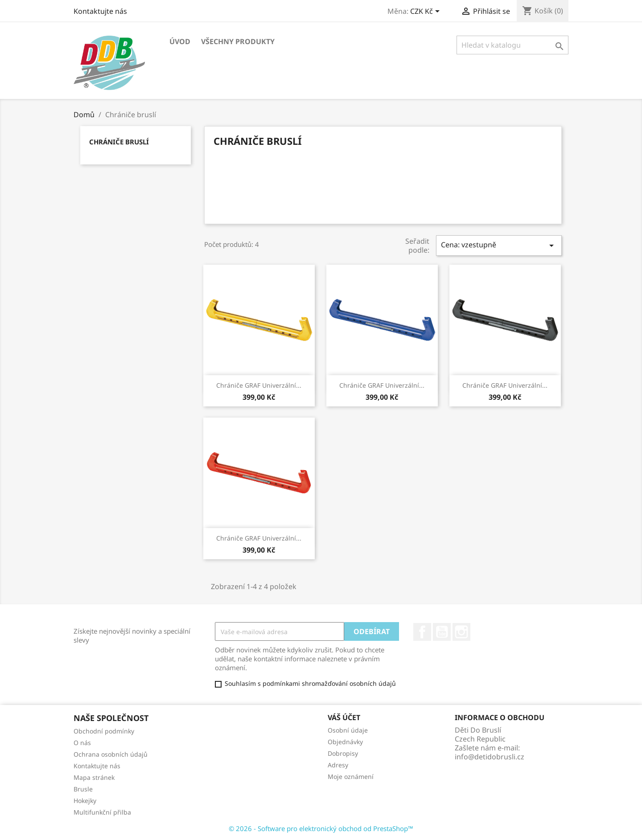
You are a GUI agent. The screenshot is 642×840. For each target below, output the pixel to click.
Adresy (338, 765)
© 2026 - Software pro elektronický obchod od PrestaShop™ (321, 828)
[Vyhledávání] (512, 45)
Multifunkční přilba (102, 812)
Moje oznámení (351, 776)
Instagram (461, 632)
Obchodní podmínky (104, 731)
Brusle (83, 789)
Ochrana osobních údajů (111, 754)
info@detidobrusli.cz (490, 757)
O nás (82, 743)
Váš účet (344, 717)
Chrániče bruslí (119, 142)
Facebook (422, 632)
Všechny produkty (238, 41)
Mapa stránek (94, 777)
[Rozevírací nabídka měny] (426, 12)
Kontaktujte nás (100, 11)
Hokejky (85, 801)
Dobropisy (343, 753)
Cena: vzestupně (499, 245)
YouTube (442, 632)
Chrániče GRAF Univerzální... (259, 385)
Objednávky (345, 742)
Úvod (180, 41)
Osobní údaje (348, 730)
